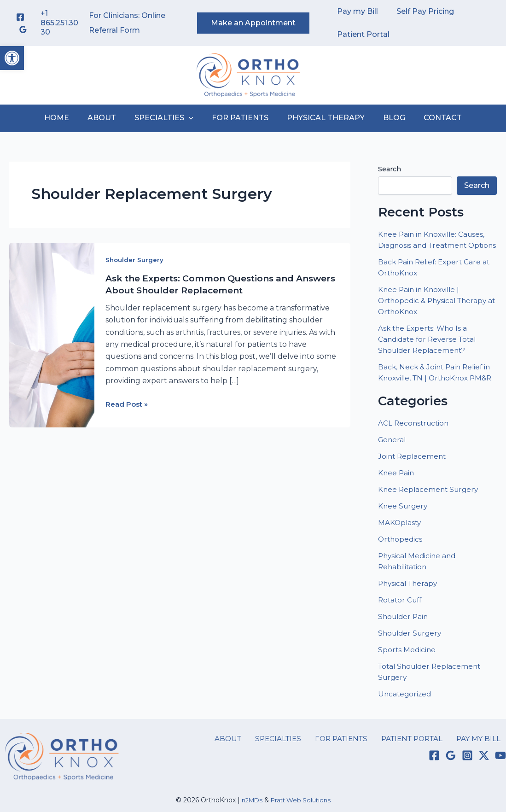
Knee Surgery (404, 528)
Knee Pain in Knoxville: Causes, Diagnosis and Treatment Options (434, 245)
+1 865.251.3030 (59, 23)
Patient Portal (361, 34)
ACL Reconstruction (416, 445)
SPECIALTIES (168, 118)
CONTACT (432, 118)
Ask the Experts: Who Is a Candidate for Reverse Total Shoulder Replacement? (429, 350)
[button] (12, 58)
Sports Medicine (407, 672)
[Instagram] (467, 777)
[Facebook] (20, 17)
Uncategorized (406, 716)
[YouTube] (500, 777)
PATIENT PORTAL (420, 760)
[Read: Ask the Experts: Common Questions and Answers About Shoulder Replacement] (52, 334)
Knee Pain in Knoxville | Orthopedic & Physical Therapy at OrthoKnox (435, 312)
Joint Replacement (413, 478)
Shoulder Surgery (135, 260)
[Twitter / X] (484, 777)
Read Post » (128, 403)
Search (390, 169)
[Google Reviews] (23, 29)
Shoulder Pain (404, 639)
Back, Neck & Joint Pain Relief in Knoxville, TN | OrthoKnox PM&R (436, 389)
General (393, 462)
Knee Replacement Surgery (430, 511)
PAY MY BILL (483, 760)
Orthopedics (401, 561)
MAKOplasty (400, 545)
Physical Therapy (409, 605)
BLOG (387, 118)
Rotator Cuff (401, 622)
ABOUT (109, 118)
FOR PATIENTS (240, 118)
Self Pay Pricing (420, 11)
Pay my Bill (356, 11)
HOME (68, 118)
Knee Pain (397, 495)
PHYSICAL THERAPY (322, 118)
